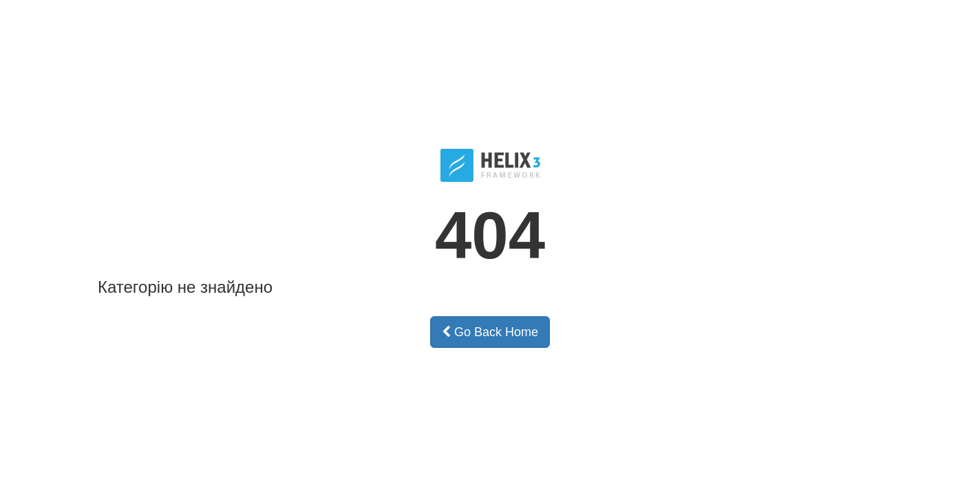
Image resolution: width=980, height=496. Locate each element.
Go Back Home (490, 332)
